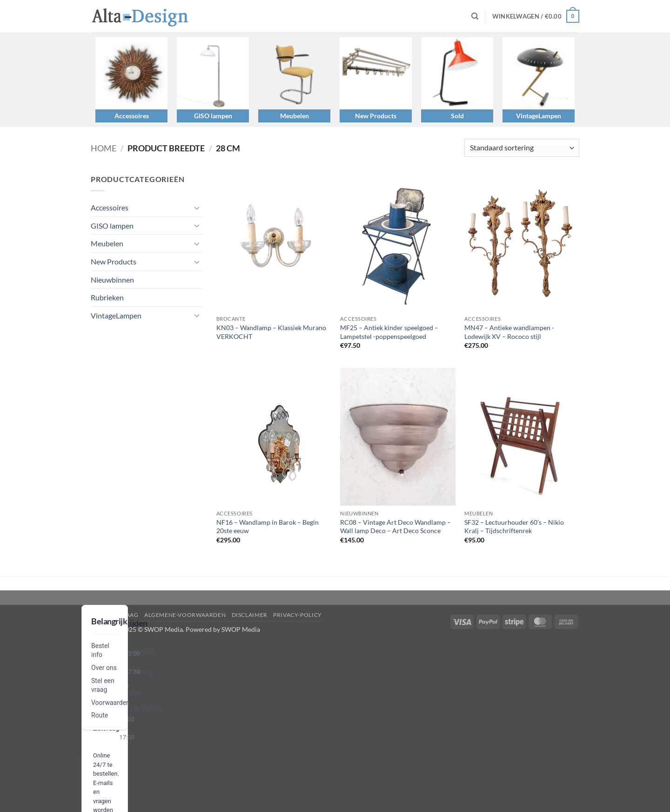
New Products (376, 116)
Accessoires (132, 116)
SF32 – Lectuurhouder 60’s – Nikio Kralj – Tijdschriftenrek (514, 527)
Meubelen (295, 116)
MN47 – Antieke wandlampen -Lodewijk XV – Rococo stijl (509, 332)
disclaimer (250, 615)
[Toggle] (197, 208)
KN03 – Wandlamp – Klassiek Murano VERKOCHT (271, 332)
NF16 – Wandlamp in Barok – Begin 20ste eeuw (268, 527)
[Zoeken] (475, 16)
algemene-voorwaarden (185, 615)
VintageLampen (539, 116)
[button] (536, 16)
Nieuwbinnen (112, 280)
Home (104, 148)
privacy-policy (298, 615)
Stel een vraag (115, 615)
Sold (457, 116)
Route (100, 715)
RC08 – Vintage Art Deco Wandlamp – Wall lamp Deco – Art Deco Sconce (395, 527)
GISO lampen (213, 116)
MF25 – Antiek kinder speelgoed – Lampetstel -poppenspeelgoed (389, 332)
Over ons (104, 668)
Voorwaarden (111, 703)
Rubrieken (107, 297)
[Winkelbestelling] (522, 148)
